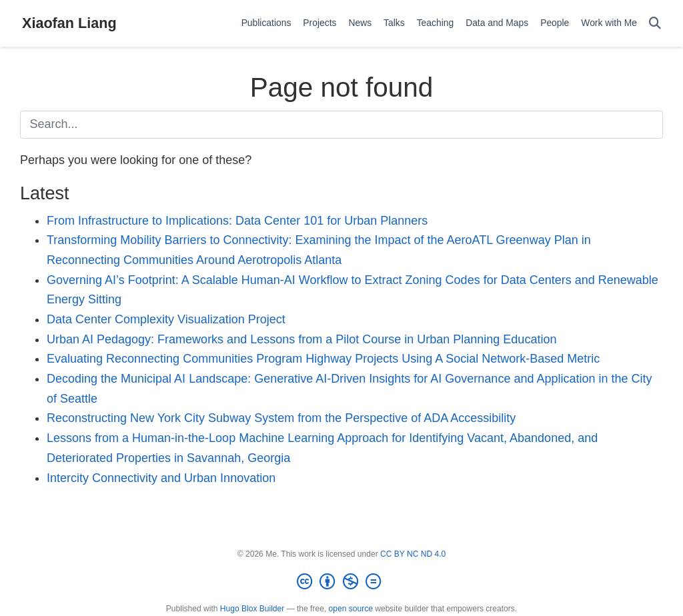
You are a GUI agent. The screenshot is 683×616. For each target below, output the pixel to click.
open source (351, 609)
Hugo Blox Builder (252, 609)
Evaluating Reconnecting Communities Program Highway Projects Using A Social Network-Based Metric (323, 359)
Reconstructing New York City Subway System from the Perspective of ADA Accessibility (281, 418)
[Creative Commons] (341, 582)
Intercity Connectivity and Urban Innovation (161, 478)
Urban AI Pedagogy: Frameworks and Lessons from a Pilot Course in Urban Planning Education (301, 339)
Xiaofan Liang (69, 23)
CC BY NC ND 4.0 (413, 554)
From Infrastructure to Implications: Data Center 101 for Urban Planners (237, 221)
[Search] (655, 24)
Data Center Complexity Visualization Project (166, 319)
